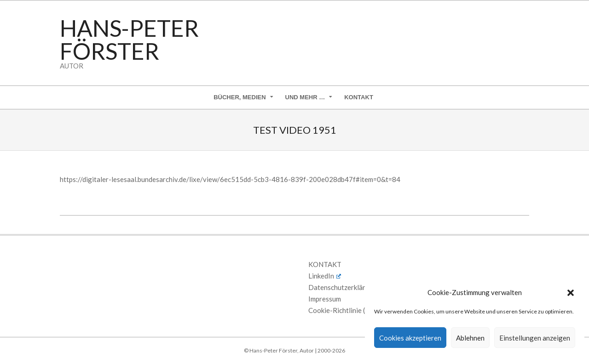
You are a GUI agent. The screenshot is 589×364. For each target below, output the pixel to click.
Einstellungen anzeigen (535, 338)
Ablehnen (470, 338)
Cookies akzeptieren (410, 338)
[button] (571, 293)
